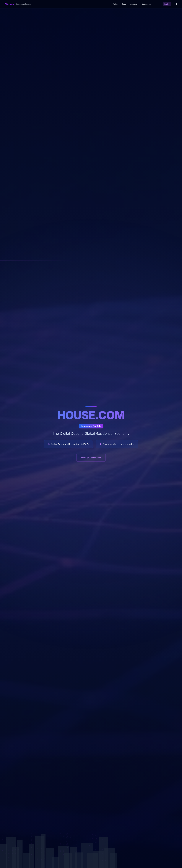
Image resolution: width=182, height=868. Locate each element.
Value (115, 4)
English (167, 4)
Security (134, 4)
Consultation (146, 4)
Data (124, 4)
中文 (159, 4)
